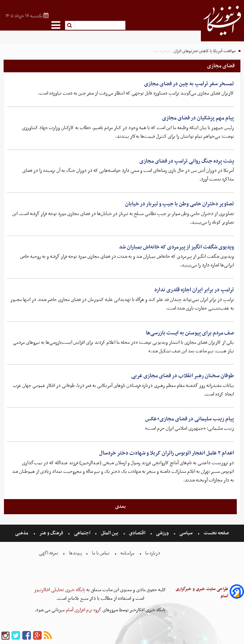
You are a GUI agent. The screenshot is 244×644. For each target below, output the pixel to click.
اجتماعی (82, 533)
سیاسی (186, 533)
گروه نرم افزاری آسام (83, 610)
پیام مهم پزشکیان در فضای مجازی (198, 118)
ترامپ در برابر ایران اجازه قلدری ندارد (194, 290)
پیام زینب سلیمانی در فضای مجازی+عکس (190, 419)
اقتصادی (137, 533)
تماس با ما (101, 553)
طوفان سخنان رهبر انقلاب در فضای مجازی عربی (183, 376)
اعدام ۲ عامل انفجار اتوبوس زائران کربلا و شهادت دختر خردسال (167, 453)
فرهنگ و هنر (51, 533)
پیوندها (75, 553)
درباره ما (153, 553)
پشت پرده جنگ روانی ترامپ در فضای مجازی (187, 161)
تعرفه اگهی (49, 553)
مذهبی (22, 533)
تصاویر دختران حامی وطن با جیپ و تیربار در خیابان (179, 204)
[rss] (48, 636)
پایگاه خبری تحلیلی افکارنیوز (60, 590)
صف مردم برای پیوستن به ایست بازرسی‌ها (190, 333)
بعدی (120, 506)
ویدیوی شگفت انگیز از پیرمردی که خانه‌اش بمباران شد (176, 247)
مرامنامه (127, 553)
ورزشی (162, 533)
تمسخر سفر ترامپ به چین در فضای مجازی (189, 84)
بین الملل (110, 533)
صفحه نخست (216, 533)
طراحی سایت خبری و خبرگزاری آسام (202, 593)
